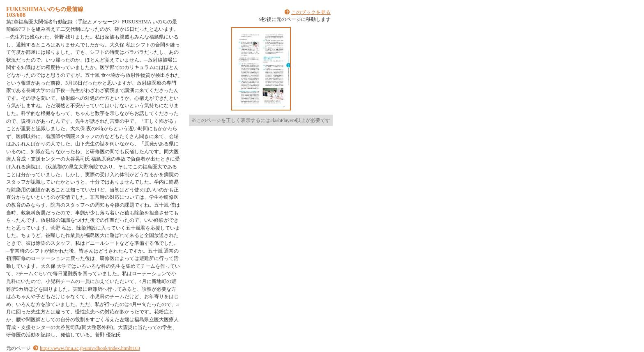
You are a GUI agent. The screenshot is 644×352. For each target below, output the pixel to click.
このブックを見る (311, 12)
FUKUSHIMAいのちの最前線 (45, 9)
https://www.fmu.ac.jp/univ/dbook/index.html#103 (90, 348)
